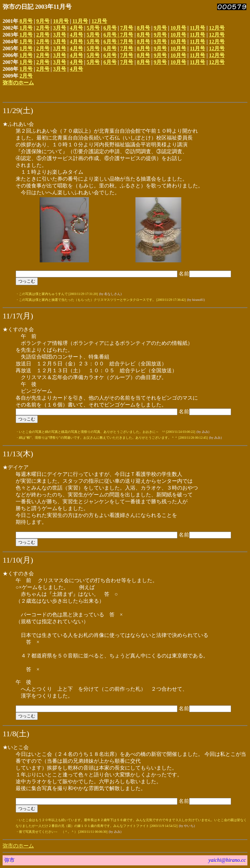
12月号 (99, 21)
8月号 (26, 21)
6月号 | (112, 35)
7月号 (127, 28)
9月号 (43, 21)
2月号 (43, 28)
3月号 (60, 28)
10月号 (61, 21)
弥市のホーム (18, 83)
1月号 (26, 28)
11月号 (80, 21)
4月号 (76, 28)
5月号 (93, 28)
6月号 (110, 28)
